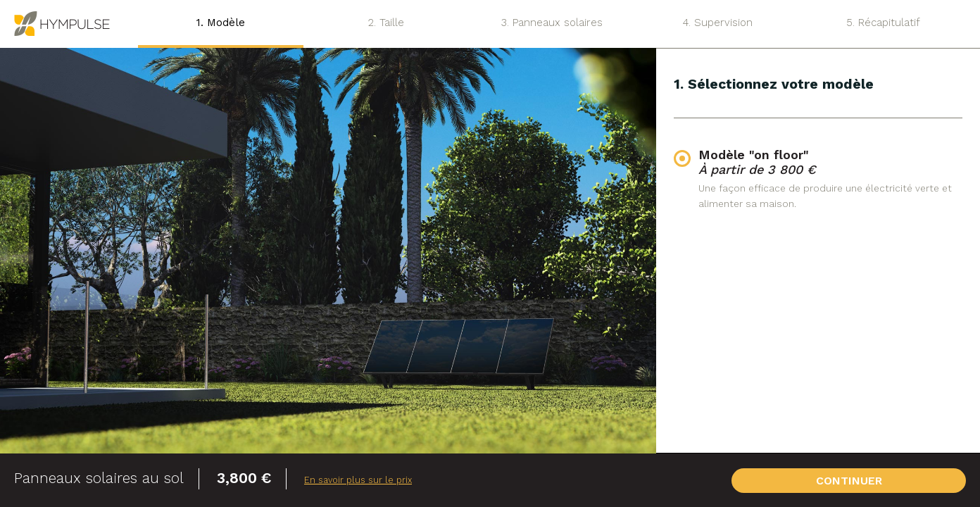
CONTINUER (903, 481)
